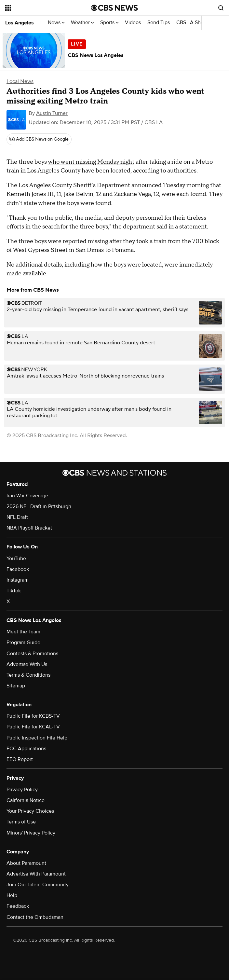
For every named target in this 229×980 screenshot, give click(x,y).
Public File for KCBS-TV (33, 716)
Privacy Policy (22, 790)
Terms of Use (21, 822)
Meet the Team (23, 632)
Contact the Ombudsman (35, 917)
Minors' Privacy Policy (31, 833)
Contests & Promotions (32, 654)
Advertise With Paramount (36, 874)
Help (12, 895)
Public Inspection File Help (37, 738)
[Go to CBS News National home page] (114, 8)
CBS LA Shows (195, 23)
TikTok (14, 591)
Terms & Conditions (28, 675)
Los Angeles (20, 23)
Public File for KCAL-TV (33, 727)
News (56, 23)
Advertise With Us (27, 664)
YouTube (16, 559)
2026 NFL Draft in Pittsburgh (39, 506)
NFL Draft (17, 517)
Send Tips (159, 23)
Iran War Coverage (27, 496)
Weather (82, 23)
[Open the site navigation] (42, 8)
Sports (109, 23)
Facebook (18, 569)
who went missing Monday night (91, 162)
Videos (133, 23)
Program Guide (23, 642)
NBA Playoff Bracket (29, 528)
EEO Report (20, 759)
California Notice (26, 800)
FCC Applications (26, 749)
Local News (20, 81)
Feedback (18, 906)
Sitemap (16, 686)
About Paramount (26, 863)
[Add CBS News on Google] (39, 139)
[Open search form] (221, 8)
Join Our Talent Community (38, 885)
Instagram (18, 580)
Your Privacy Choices (30, 811)
